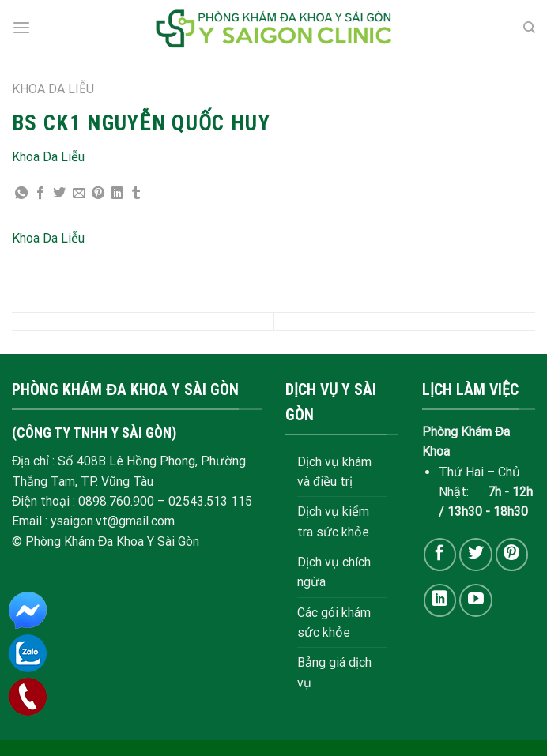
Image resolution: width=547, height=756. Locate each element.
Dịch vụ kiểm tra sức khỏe (333, 521)
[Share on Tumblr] (136, 194)
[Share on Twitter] (59, 194)
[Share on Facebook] (40, 194)
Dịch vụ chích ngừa (334, 572)
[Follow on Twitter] (475, 554)
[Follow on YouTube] (475, 600)
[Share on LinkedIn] (117, 194)
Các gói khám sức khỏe (334, 622)
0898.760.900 (116, 501)
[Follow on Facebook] (440, 554)
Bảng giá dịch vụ (334, 672)
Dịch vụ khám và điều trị (334, 472)
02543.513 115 (210, 501)
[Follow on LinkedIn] (440, 600)
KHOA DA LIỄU (53, 89)
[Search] (529, 28)
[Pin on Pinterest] (98, 194)
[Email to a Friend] (79, 194)
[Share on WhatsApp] (21, 194)
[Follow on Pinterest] (512, 554)
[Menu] (21, 28)
